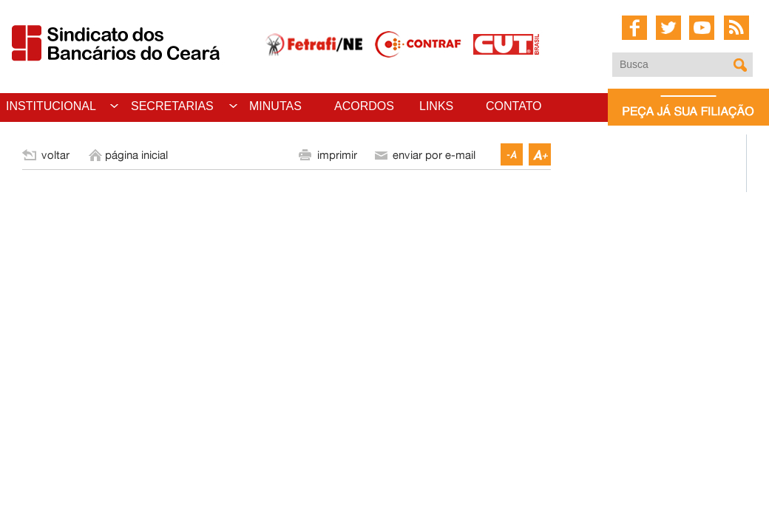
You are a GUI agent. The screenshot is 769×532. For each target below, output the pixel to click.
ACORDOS (364, 106)
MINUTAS (275, 106)
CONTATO (514, 106)
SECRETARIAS (172, 106)
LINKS (436, 106)
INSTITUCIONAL (51, 106)
